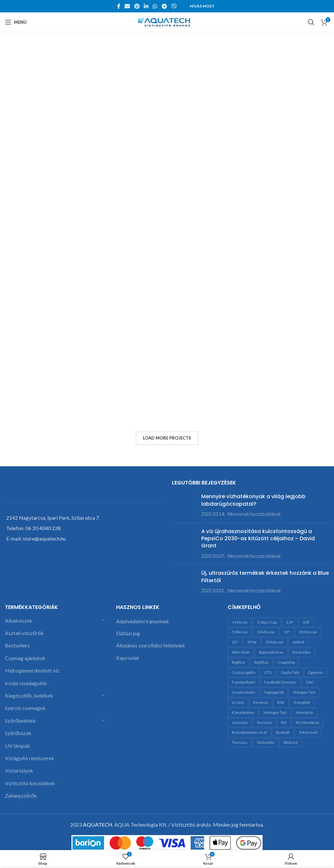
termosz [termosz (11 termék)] (240, 742)
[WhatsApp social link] (155, 6)
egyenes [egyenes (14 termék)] (316, 672)
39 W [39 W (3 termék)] (252, 642)
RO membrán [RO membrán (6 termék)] (308, 723)
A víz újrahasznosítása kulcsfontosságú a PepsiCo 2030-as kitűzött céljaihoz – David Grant (258, 539)
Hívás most (202, 6)
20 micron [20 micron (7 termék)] (308, 632)
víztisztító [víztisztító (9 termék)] (266, 742)
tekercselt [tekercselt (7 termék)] (308, 732)
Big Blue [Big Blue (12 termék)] (261, 662)
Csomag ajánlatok (25, 658)
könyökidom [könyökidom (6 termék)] (243, 712)
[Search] (311, 22)
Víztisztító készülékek (30, 783)
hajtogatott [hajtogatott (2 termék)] (274, 692)
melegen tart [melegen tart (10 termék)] (275, 712)
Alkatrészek (19, 621)
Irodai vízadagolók (26, 683)
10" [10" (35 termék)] (287, 632)
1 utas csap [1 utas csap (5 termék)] (267, 622)
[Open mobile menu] (16, 22)
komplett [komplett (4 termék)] (302, 702)
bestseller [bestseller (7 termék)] (302, 652)
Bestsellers (17, 645)
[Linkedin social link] (146, 6)
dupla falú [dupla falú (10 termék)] (290, 672)
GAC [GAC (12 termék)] (310, 682)
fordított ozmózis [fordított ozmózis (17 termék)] (280, 682)
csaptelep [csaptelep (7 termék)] (286, 662)
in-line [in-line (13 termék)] (238, 702)
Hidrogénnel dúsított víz (32, 670)
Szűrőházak (18, 733)
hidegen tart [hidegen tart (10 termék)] (304, 692)
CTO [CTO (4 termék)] (268, 672)
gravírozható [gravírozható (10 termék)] (243, 692)
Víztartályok (19, 770)
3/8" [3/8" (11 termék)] (306, 622)
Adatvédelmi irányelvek (143, 621)
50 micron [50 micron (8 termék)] (274, 642)
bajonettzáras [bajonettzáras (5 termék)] (271, 652)
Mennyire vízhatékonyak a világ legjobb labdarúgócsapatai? (253, 500)
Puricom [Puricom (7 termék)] (265, 723)
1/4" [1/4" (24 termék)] (290, 622)
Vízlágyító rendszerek (30, 758)
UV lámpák (17, 746)
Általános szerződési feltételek (151, 645)
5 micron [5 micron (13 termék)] (240, 632)
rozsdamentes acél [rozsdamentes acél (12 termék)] (249, 732)
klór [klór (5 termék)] (281, 702)
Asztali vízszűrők (24, 633)
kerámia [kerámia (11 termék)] (261, 702)
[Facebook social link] (119, 6)
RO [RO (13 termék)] (284, 723)
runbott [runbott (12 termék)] (283, 732)
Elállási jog (128, 633)
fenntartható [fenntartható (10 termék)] (243, 682)
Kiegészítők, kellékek (29, 695)
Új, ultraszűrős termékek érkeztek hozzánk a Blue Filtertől (265, 577)
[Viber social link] (174, 6)
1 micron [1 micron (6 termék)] (240, 622)
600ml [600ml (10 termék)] (298, 642)
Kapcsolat (128, 658)
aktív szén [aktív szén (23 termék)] (241, 652)
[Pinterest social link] (137, 6)
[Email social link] (127, 6)
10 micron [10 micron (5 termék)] (266, 632)
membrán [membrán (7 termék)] (304, 712)
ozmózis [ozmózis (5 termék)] (240, 723)
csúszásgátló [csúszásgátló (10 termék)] (243, 672)
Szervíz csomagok (25, 708)
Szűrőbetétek (20, 721)
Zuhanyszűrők (21, 796)
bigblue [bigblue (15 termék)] (238, 662)
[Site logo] (167, 21)
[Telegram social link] (164, 6)
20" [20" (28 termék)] (235, 642)
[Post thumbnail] (184, 505)
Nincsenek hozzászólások (254, 514)
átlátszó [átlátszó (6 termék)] (291, 742)
